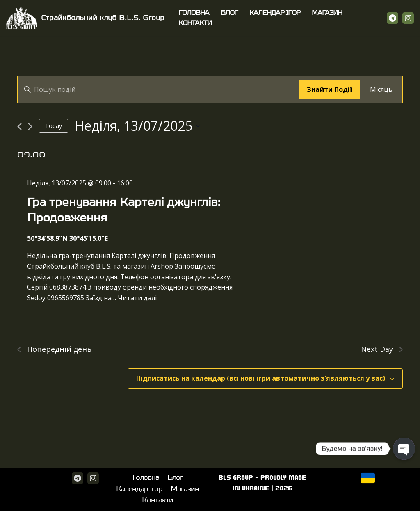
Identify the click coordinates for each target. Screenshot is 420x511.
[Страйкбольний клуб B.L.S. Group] (85, 18)
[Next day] (30, 127)
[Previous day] (19, 127)
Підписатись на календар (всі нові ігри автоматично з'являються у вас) (261, 378)
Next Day (382, 349)
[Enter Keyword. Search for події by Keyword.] (158, 90)
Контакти (195, 23)
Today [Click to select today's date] (54, 126)
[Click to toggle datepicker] (137, 126)
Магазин (327, 13)
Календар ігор (275, 13)
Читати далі (137, 298)
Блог (229, 13)
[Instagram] (408, 18)
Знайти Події (329, 89)
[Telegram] (393, 18)
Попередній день (54, 349)
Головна (194, 13)
